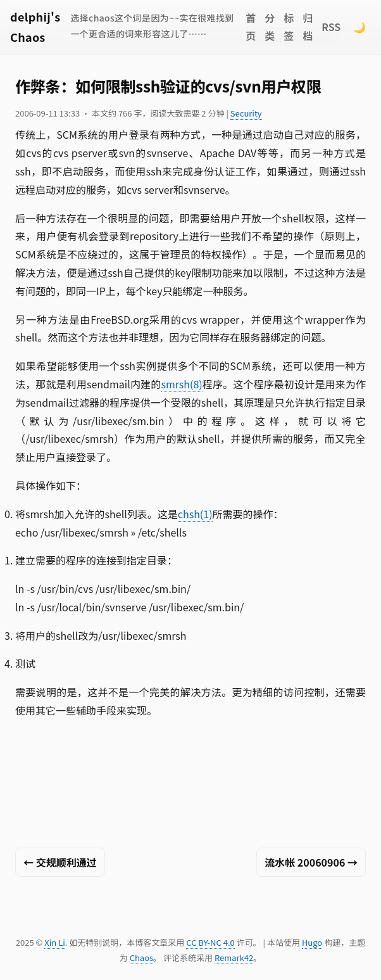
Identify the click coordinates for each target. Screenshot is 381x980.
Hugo (312, 942)
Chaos (141, 958)
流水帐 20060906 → (311, 862)
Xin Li (55, 942)
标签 (289, 27)
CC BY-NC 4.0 (210, 942)
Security (246, 113)
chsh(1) (195, 514)
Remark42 (234, 958)
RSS (331, 27)
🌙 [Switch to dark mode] (359, 27)
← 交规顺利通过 (60, 862)
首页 (251, 27)
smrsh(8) (181, 384)
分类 (270, 27)
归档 (308, 27)
